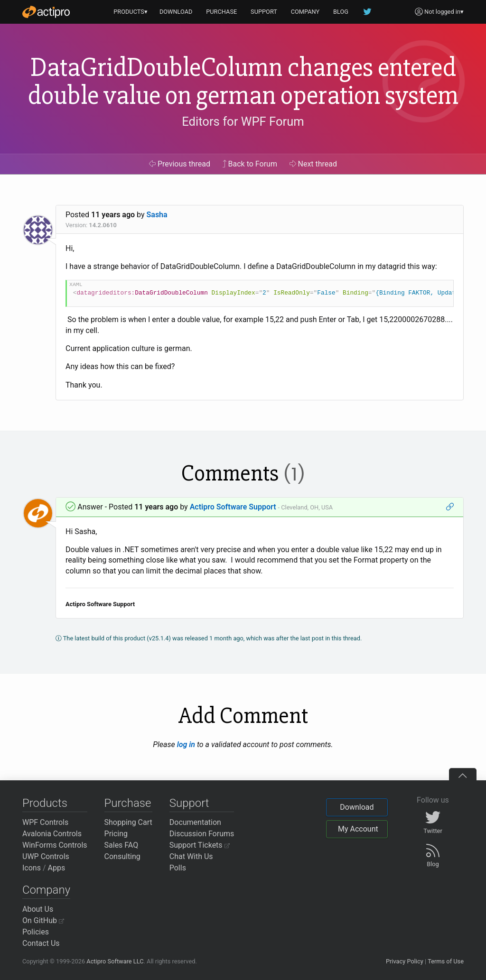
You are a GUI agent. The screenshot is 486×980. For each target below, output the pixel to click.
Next (313, 164)
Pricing (116, 834)
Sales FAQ (121, 845)
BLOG (341, 12)
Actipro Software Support (233, 507)
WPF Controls (45, 822)
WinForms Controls (55, 845)
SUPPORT (264, 12)
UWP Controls (46, 856)
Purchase (128, 803)
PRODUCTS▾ (131, 12)
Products (45, 803)
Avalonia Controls (52, 834)
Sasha (157, 215)
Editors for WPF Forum (243, 121)
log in (186, 744)
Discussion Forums (202, 834)
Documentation (195, 822)
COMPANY (305, 12)
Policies (36, 932)
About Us (38, 909)
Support (189, 803)
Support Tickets (200, 845)
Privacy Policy (405, 961)
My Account (358, 829)
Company (46, 890)
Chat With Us (191, 856)
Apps (57, 868)
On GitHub (43, 920)
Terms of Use (446, 961)
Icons (32, 868)
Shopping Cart (128, 822)
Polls (178, 868)
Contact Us (41, 943)
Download (357, 807)
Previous (180, 164)
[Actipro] (46, 12)
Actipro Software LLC (115, 961)
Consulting (122, 856)
